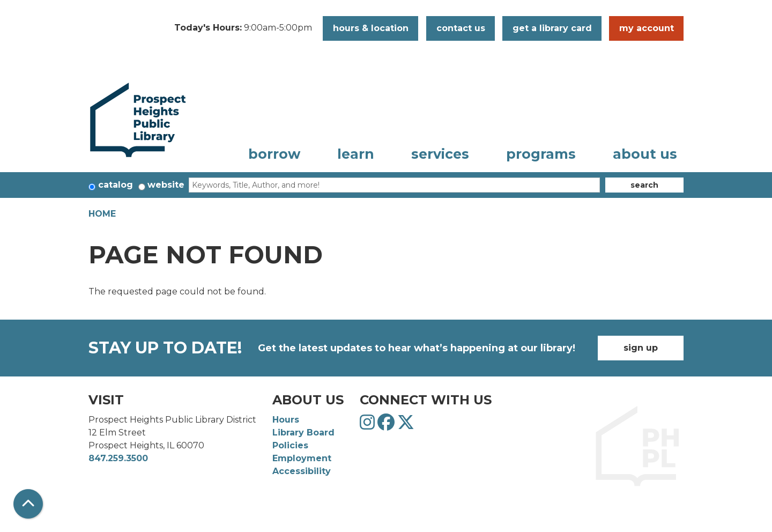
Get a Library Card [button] (552, 28)
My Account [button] (647, 28)
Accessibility (302, 471)
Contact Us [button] (461, 28)
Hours (286, 420)
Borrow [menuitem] (274, 154)
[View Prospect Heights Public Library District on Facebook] (387, 426)
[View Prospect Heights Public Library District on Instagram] (369, 426)
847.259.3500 (118, 458)
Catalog (116, 185)
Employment (302, 458)
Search (644, 185)
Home (102, 214)
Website (166, 185)
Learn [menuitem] (356, 154)
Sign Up (641, 348)
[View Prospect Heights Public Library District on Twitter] (406, 426)
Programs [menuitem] (541, 154)
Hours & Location (371, 28)
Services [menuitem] (440, 154)
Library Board (303, 433)
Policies (290, 445)
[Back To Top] (28, 504)
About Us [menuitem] (645, 154)
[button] (243, 28)
